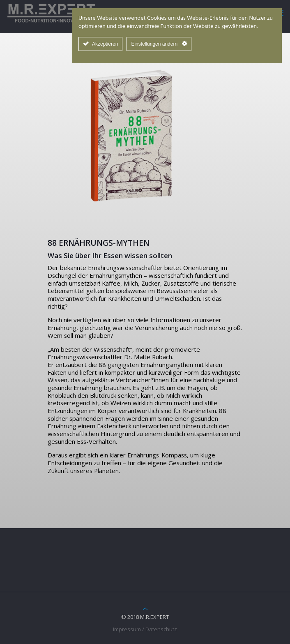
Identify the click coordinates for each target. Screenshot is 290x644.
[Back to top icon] (145, 609)
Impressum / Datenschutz (145, 629)
